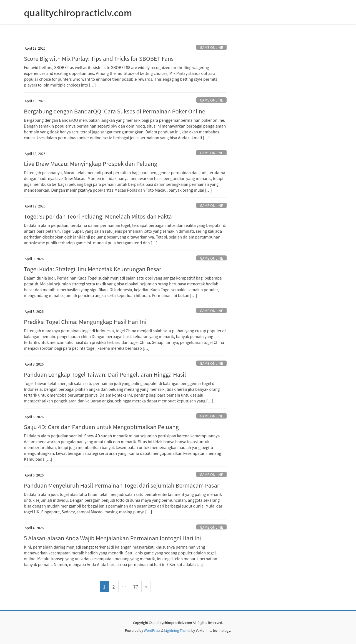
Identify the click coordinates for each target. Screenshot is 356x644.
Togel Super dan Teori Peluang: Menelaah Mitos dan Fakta (98, 216)
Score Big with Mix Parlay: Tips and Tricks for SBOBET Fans (99, 58)
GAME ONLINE (212, 47)
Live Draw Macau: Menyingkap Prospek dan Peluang (91, 163)
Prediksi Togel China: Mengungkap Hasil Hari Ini (85, 322)
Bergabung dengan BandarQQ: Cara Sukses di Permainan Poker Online (115, 111)
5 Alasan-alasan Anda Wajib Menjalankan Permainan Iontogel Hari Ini (112, 538)
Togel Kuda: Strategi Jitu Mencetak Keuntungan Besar (93, 269)
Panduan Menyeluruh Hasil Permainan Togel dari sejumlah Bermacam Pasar (121, 485)
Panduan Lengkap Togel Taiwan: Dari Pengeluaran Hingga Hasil (105, 374)
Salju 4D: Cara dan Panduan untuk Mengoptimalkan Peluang (101, 427)
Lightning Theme (177, 630)
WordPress (152, 630)
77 (137, 586)
